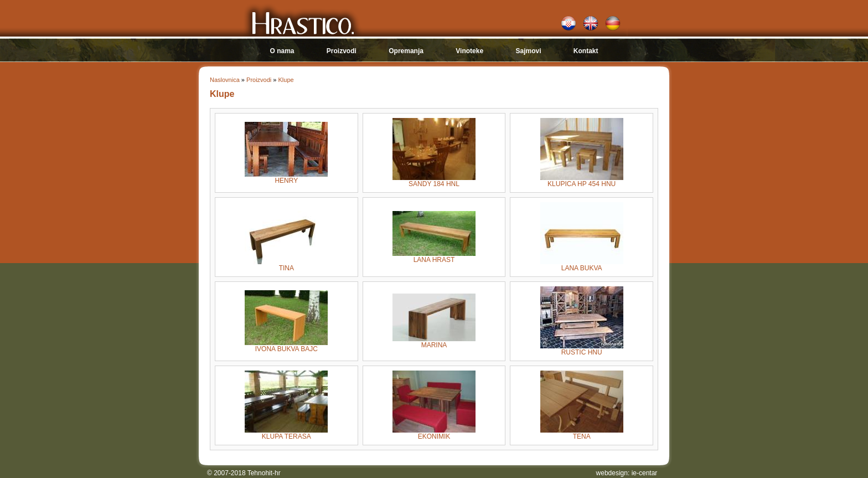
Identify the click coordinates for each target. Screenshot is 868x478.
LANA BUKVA (582, 265)
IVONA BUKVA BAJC (286, 346)
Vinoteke (469, 51)
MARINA (434, 342)
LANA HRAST (434, 257)
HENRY (286, 178)
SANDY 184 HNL (434, 181)
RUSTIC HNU (582, 349)
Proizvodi (342, 51)
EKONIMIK (434, 433)
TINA (286, 265)
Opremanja (406, 51)
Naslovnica (225, 80)
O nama (282, 51)
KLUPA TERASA (286, 433)
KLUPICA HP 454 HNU (582, 181)
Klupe (286, 80)
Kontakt (586, 51)
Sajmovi (528, 51)
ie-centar (645, 473)
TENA (582, 433)
